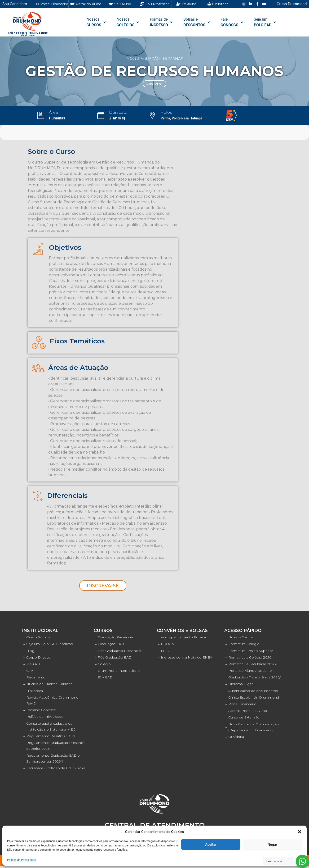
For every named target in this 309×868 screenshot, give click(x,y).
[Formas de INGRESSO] (162, 22)
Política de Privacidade (21, 860)
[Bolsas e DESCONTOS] (197, 22)
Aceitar (211, 845)
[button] (300, 832)
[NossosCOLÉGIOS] (128, 22)
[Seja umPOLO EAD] (265, 22)
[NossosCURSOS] (97, 22)
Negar (272, 845)
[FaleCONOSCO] (232, 22)
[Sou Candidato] (17, 4)
